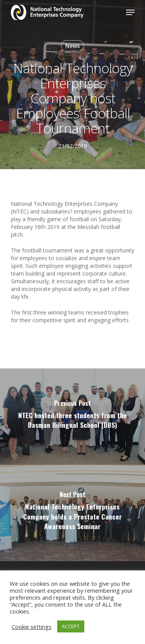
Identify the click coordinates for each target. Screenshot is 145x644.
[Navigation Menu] (130, 12)
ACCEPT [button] (71, 626)
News (72, 46)
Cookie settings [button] (32, 627)
